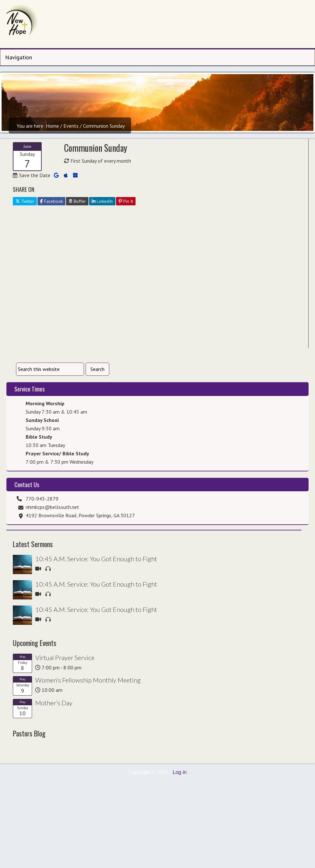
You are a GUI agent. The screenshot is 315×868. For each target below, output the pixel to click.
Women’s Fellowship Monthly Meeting (88, 680)
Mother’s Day (54, 703)
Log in (180, 772)
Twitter (25, 201)
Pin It (126, 201)
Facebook (51, 201)
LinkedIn (102, 201)
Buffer (77, 201)
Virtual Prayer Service (65, 657)
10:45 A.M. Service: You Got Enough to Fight (96, 559)
